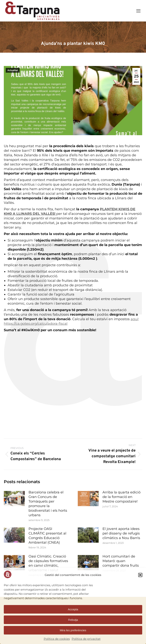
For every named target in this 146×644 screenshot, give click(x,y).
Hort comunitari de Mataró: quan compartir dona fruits (121, 561)
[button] (140, 575)
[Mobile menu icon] (138, 11)
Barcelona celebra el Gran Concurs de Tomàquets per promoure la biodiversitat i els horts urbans (48, 504)
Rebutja (73, 620)
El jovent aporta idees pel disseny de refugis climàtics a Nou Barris (121, 533)
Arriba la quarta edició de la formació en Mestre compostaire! (121, 497)
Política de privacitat (86, 639)
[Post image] (14, 499)
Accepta (73, 609)
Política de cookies (57, 639)
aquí (134, 319)
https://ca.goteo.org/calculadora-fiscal (36, 324)
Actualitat (13, 70)
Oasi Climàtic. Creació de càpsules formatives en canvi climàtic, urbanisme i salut (48, 563)
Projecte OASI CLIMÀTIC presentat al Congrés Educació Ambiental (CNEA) (47, 536)
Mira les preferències (73, 630)
